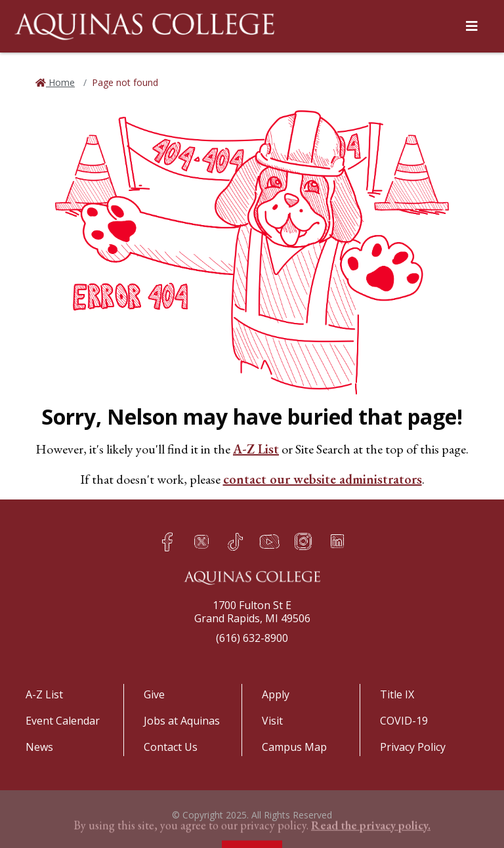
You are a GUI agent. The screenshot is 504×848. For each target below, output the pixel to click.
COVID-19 (404, 721)
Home (60, 82)
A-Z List (256, 449)
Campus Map (294, 747)
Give (154, 694)
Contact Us (171, 747)
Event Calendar (63, 721)
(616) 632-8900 (252, 638)
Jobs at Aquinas (182, 721)
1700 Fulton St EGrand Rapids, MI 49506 (252, 612)
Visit (272, 721)
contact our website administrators (323, 479)
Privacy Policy (413, 747)
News (39, 747)
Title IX (397, 694)
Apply (276, 694)
